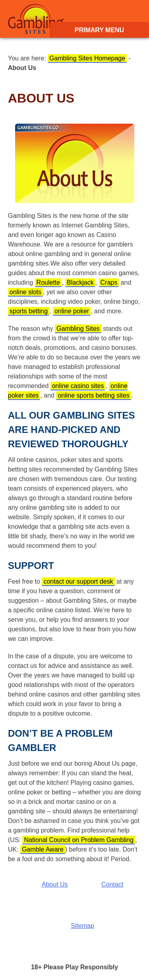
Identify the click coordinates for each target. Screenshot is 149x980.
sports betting (29, 311)
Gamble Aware (43, 849)
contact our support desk (78, 581)
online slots (25, 292)
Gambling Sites (36, 19)
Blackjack (80, 282)
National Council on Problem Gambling (79, 840)
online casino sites (78, 386)
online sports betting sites (94, 395)
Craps (109, 282)
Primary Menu (99, 30)
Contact (112, 884)
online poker (72, 311)
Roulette (48, 282)
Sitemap (82, 926)
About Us (55, 884)
